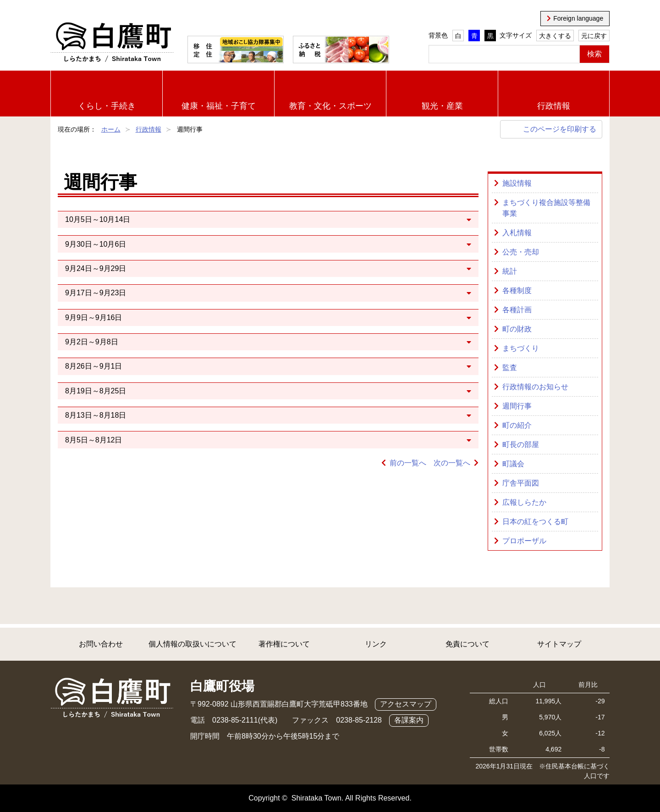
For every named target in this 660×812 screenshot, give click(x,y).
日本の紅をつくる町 (535, 522)
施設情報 (517, 183)
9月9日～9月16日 (94, 318)
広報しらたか (524, 502)
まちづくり (521, 348)
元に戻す (594, 36)
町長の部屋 (521, 445)
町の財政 (517, 329)
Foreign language (578, 18)
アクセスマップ (406, 704)
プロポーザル (524, 541)
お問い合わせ (101, 644)
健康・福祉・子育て (219, 106)
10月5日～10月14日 (98, 219)
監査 (510, 367)
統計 (510, 271)
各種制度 (517, 290)
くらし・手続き (107, 106)
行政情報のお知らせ (535, 387)
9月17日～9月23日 (96, 293)
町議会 (513, 464)
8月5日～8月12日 (94, 440)
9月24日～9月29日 (96, 268)
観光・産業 (442, 106)
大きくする (555, 36)
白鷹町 (112, 43)
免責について (467, 644)
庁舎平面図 (521, 483)
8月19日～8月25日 (96, 391)
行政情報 (554, 106)
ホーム (111, 129)
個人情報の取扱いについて (192, 644)
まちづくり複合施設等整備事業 (546, 208)
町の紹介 (517, 425)
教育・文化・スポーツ (330, 106)
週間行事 (517, 406)
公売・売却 (521, 252)
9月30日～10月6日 (96, 244)
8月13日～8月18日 (96, 415)
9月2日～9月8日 (92, 342)
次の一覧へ (452, 463)
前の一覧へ (408, 463)
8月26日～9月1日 (94, 366)
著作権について (284, 644)
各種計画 (517, 310)
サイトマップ (559, 644)
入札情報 (517, 233)
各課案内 (409, 720)
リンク (376, 644)
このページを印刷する (560, 129)
